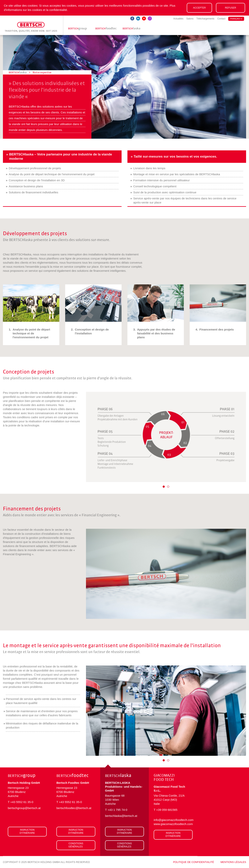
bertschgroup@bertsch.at (24, 808)
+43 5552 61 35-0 (22, 802)
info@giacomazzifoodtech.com (173, 820)
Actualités (178, 19)
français (236, 19)
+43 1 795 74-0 (117, 810)
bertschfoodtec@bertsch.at (74, 808)
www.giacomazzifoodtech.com (173, 824)
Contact (221, 19)
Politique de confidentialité (194, 862)
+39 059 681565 (167, 810)
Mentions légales (233, 862)
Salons (190, 19)
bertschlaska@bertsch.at (121, 816)
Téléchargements (205, 19)
